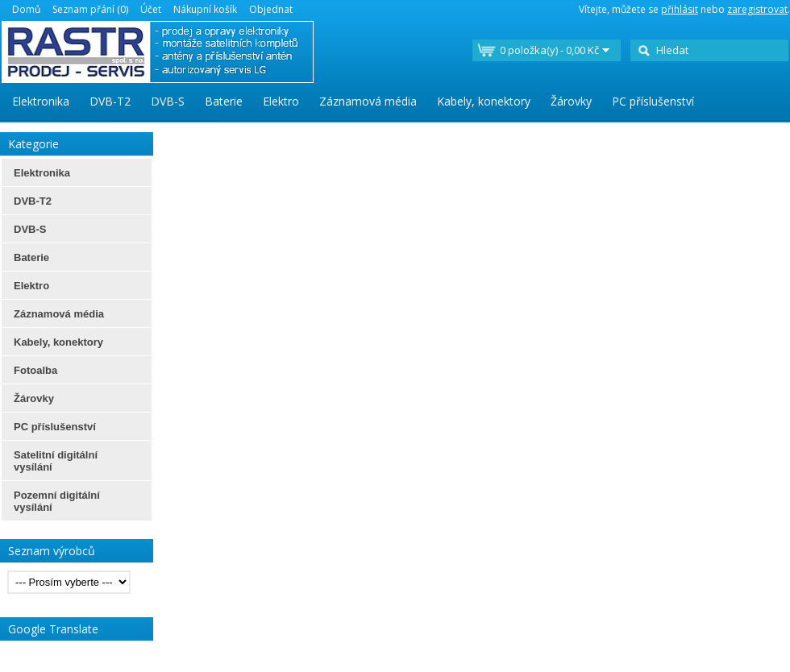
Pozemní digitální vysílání (57, 501)
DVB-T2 (110, 101)
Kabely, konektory (484, 101)
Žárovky (571, 101)
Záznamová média (368, 101)
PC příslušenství (653, 101)
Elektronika (41, 101)
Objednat (271, 9)
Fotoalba (35, 370)
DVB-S (168, 101)
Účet (151, 9)
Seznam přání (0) (90, 9)
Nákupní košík (205, 9)
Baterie (224, 101)
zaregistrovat (757, 9)
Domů (26, 9)
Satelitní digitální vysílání (56, 461)
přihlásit (680, 9)
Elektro (281, 101)
